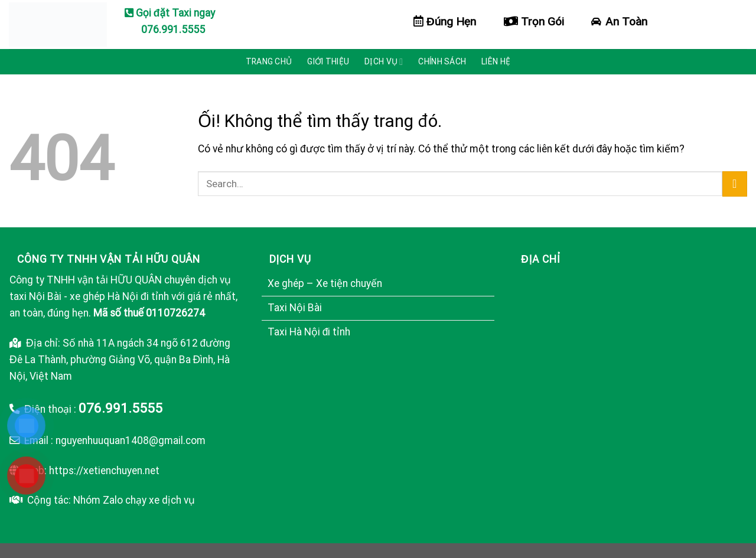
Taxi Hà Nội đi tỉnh (309, 332)
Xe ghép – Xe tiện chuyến (325, 283)
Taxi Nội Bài (295, 308)
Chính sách (442, 61)
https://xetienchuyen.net (104, 471)
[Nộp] (735, 184)
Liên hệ (496, 61)
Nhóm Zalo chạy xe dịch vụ (134, 500)
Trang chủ (269, 61)
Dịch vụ (384, 62)
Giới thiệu (328, 61)
